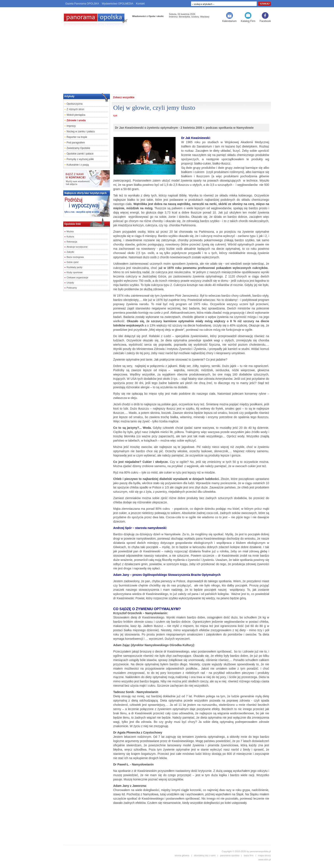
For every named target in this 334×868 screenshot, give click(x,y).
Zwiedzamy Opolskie (78, 148)
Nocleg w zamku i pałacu (81, 131)
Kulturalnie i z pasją (78, 165)
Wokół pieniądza (76, 115)
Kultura (70, 237)
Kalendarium (229, 21)
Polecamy (72, 288)
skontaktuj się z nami (205, 855)
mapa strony (264, 855)
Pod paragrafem (76, 143)
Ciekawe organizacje (78, 277)
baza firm (249, 855)
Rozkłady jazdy (75, 267)
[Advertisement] (167, 59)
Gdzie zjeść (73, 262)
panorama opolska (230, 855)
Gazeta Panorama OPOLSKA (82, 4)
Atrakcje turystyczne (77, 247)
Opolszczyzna (75, 104)
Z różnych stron (76, 109)
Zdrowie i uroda (76, 120)
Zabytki (70, 252)
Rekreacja (72, 242)
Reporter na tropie (77, 137)
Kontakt (140, 4)
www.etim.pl (265, 859)
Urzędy (70, 283)
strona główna (182, 855)
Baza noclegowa (75, 257)
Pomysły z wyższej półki (80, 159)
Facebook (265, 21)
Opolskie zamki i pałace (80, 154)
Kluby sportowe (75, 272)
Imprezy (71, 126)
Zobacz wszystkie (124, 97)
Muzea (70, 231)
